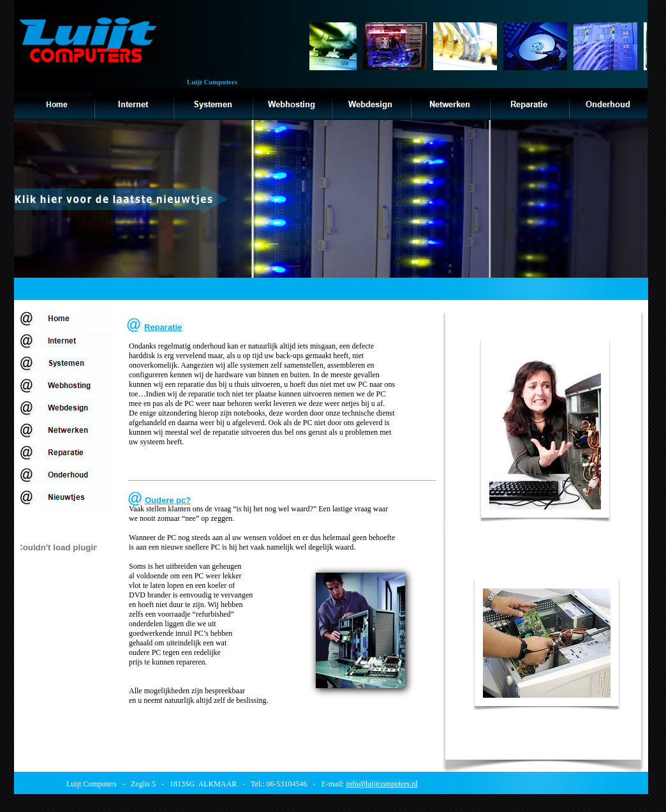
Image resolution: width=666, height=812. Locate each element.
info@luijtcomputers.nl (382, 784)
